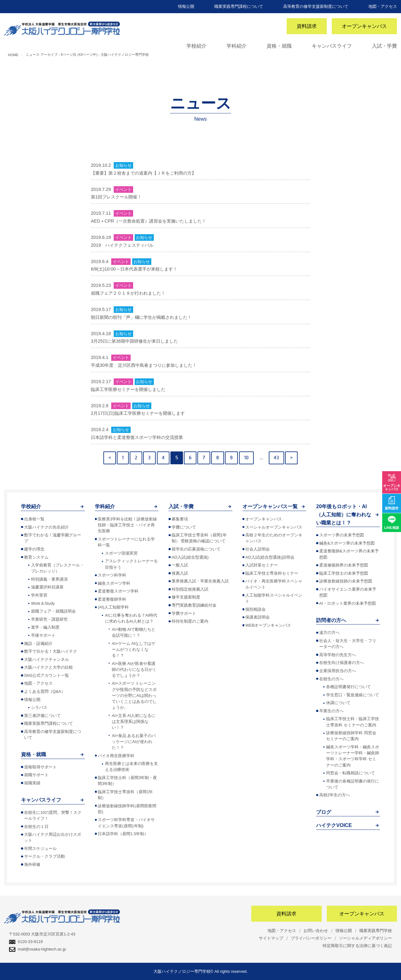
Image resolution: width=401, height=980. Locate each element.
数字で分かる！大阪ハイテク (51, 651)
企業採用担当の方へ (338, 671)
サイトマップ (271, 938)
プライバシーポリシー (311, 938)
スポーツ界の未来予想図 (342, 535)
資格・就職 (279, 46)
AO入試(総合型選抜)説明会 (270, 557)
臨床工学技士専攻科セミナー (272, 573)
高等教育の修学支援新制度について (316, 6)
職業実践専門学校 (376, 931)
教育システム (36, 557)
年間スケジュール (40, 848)
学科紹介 (237, 46)
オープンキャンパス (364, 26)
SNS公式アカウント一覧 (47, 675)
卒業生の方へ (331, 711)
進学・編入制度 (45, 627)
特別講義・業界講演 (49, 579)
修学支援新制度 (186, 597)
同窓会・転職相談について (351, 773)
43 (276, 458)
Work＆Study (43, 603)
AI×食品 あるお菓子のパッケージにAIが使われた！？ (134, 742)
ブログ (324, 812)
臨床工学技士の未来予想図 (344, 573)
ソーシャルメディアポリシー (365, 938)
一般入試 (180, 565)
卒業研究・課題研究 (49, 619)
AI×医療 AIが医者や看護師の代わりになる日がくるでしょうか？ (134, 669)
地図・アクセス (383, 6)
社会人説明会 (258, 549)
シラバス (39, 707)
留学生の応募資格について (196, 549)
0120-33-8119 (26, 942)
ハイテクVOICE (334, 825)
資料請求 (307, 26)
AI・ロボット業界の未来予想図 (348, 603)
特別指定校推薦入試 (190, 589)
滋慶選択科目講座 (47, 587)
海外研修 (32, 864)
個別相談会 (255, 609)
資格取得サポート (40, 767)
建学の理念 (34, 549)
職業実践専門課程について (239, 6)
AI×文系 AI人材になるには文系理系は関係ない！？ (134, 722)
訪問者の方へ (331, 620)
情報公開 (186, 6)
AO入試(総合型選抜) (190, 557)
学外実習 (39, 595)
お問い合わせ (316, 931)
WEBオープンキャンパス (268, 625)
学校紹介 (196, 46)
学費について (184, 527)
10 (246, 458)
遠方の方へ (329, 632)
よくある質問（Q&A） (45, 691)
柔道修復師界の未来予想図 (344, 565)
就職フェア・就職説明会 (53, 611)
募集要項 (180, 519)
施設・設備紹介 (38, 643)
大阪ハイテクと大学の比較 (49, 667)
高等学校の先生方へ (338, 655)
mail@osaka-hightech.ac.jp (38, 949)
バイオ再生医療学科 (116, 756)
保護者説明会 (258, 617)
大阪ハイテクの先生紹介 (47, 527)
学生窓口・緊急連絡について (353, 695)
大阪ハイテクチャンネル (47, 659)
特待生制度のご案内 (190, 621)
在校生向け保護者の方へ (342, 663)
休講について (338, 703)
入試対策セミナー (262, 565)
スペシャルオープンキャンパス (274, 527)
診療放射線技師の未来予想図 (346, 581)
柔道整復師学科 (112, 599)
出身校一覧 (34, 519)
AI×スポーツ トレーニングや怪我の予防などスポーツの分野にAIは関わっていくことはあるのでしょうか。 (134, 695)
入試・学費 (384, 46)
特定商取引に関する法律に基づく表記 (357, 946)
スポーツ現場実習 (121, 553)
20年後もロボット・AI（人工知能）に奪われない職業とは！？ (344, 514)
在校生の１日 (36, 827)
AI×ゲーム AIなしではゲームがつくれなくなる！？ (134, 649)
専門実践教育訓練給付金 (194, 605)
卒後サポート (43, 635)
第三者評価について (42, 716)
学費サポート (184, 613)
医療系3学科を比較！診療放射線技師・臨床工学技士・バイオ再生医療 (127, 525)
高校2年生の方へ (335, 795)
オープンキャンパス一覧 (270, 506)
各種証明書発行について (349, 687)
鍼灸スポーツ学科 (114, 583)
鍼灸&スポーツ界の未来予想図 (347, 543)
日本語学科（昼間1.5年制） (123, 834)
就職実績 (32, 783)
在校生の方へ (331, 679)
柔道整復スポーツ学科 (118, 591)
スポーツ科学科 (112, 575)
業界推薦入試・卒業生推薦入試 (200, 581)
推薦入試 (180, 573)
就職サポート (36, 775)
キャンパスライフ (332, 46)
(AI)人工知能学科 (113, 607)
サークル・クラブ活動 (44, 856)
